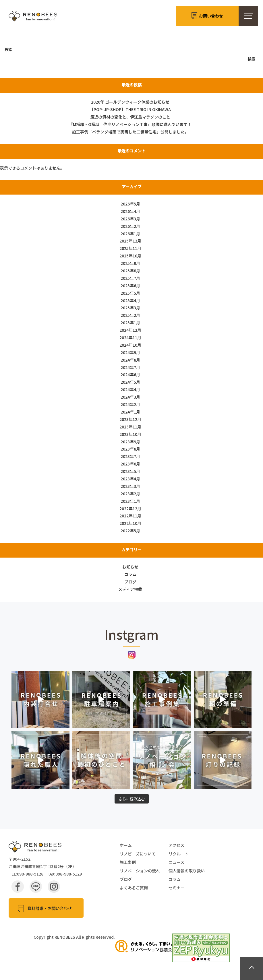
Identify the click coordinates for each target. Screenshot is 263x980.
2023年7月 (130, 456)
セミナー (177, 888)
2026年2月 (130, 226)
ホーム (126, 845)
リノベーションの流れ (140, 871)
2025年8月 (130, 271)
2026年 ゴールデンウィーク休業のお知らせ (130, 102)
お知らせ (130, 567)
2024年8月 (130, 360)
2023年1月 (130, 501)
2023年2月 (130, 494)
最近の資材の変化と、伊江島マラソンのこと (130, 117)
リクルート (179, 854)
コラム (130, 574)
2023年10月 (130, 434)
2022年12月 (130, 509)
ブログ (130, 582)
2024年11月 (130, 337)
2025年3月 (130, 308)
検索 (9, 49)
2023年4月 (130, 479)
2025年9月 (130, 263)
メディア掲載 (130, 589)
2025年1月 (130, 323)
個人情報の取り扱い (187, 871)
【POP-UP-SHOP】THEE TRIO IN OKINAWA (130, 109)
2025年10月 (130, 256)
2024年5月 (130, 382)
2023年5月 (130, 471)
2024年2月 (130, 404)
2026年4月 (130, 211)
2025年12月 (130, 241)
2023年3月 (130, 486)
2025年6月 (130, 286)
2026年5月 (130, 204)
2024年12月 (130, 330)
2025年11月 (130, 248)
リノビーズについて (138, 854)
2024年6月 (130, 374)
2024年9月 (130, 352)
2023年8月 (130, 449)
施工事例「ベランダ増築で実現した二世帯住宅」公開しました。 (130, 132)
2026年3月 (130, 219)
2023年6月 (130, 464)
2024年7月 (130, 367)
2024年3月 (130, 397)
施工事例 (128, 862)
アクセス (176, 845)
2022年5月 (130, 531)
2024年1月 (130, 412)
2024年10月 (130, 345)
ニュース (176, 862)
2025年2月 (130, 315)
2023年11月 (130, 427)
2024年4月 (130, 389)
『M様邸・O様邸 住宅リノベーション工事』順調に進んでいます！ (130, 124)
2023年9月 (130, 442)
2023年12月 (130, 419)
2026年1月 (130, 234)
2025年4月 (130, 300)
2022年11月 (130, 516)
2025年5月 (130, 293)
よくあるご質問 (134, 888)
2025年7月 (130, 278)
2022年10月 (130, 523)
